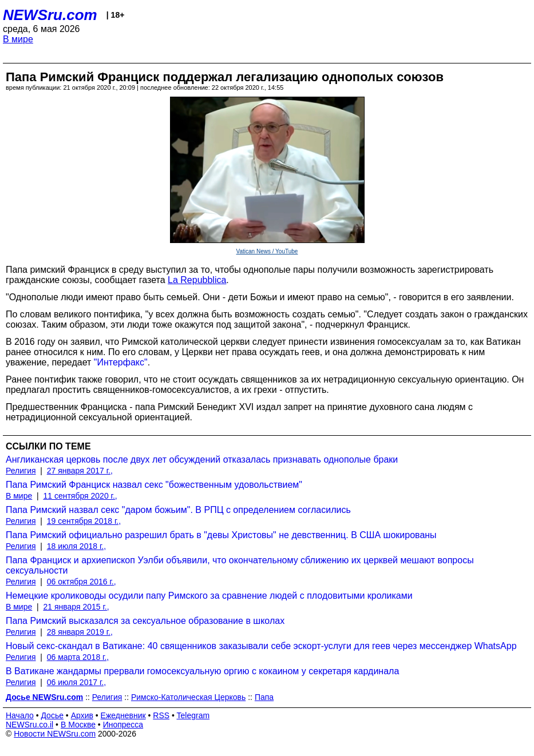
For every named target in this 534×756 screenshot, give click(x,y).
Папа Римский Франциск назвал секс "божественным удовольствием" (154, 485)
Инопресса (123, 725)
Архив (82, 715)
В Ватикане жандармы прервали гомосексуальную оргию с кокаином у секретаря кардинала (202, 671)
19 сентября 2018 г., (84, 521)
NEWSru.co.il (29, 725)
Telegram (193, 715)
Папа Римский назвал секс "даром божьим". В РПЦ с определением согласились (178, 510)
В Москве (78, 725)
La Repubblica (197, 280)
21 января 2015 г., (76, 607)
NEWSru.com (50, 15)
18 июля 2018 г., (76, 546)
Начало (20, 715)
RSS (161, 715)
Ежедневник (123, 715)
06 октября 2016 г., (82, 582)
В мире (18, 39)
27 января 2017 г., (80, 471)
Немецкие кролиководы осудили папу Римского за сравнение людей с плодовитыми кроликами (209, 596)
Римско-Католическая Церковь (188, 697)
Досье (52, 715)
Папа (264, 697)
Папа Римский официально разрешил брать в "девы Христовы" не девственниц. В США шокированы (221, 535)
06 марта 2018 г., (78, 657)
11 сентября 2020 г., (80, 496)
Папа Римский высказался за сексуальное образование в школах (145, 621)
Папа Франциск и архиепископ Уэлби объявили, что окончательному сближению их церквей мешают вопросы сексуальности (240, 565)
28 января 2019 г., (80, 632)
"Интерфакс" (121, 362)
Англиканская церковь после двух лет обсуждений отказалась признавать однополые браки (202, 459)
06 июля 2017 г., (76, 682)
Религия (21, 471)
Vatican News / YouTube (267, 251)
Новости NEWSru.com (55, 734)
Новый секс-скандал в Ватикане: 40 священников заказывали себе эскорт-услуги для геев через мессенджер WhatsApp (261, 646)
